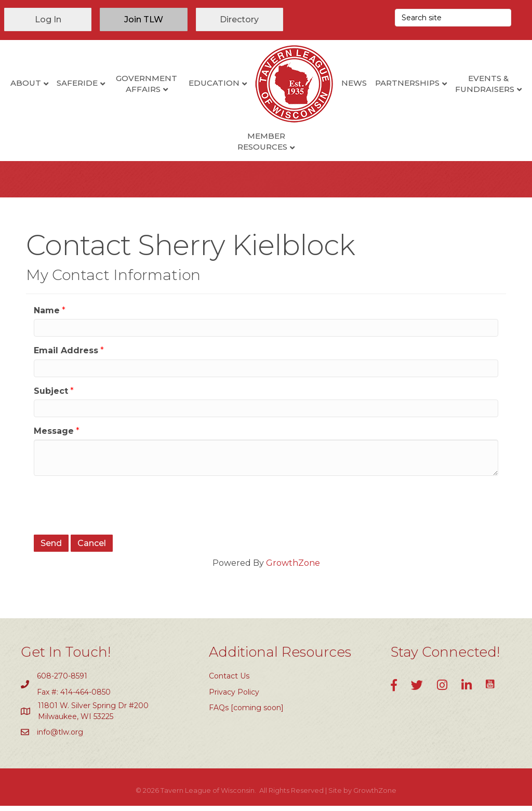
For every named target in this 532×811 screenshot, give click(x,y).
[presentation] (113, 509)
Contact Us (229, 681)
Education (251, 83)
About (63, 83)
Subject (51, 396)
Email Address (66, 356)
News (391, 83)
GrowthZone (293, 568)
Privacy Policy (234, 697)
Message (54, 436)
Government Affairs (184, 84)
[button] (48, 19)
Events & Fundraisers (225, 141)
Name (47, 316)
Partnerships (445, 83)
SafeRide (115, 83)
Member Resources (300, 141)
